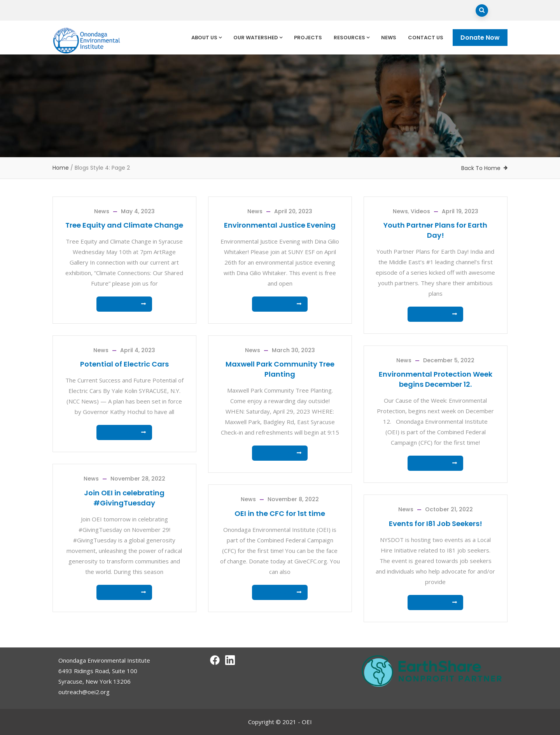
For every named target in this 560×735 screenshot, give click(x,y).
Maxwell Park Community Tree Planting (280, 369)
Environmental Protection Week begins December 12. (436, 379)
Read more (122, 304)
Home (61, 168)
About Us (206, 38)
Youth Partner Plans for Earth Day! (435, 230)
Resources (352, 38)
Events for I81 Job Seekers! (436, 524)
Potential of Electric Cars (124, 364)
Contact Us (426, 38)
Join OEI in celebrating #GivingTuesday (124, 498)
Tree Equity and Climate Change (124, 225)
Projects (308, 38)
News (389, 38)
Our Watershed (258, 38)
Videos (420, 211)
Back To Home (481, 168)
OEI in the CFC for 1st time (280, 513)
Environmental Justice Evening (280, 225)
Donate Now (480, 38)
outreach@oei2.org (84, 692)
